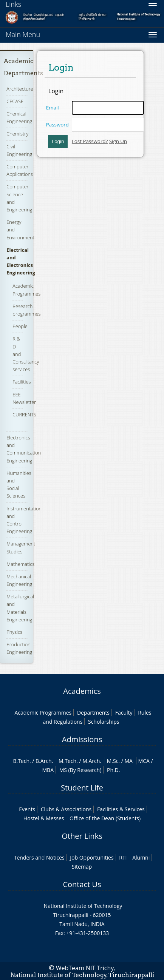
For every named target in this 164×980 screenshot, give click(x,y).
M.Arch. (92, 761)
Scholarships (104, 722)
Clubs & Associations (66, 809)
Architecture (20, 89)
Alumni (141, 857)
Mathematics (20, 564)
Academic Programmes (43, 713)
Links (13, 4)
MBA (48, 770)
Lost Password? (90, 141)
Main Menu (23, 34)
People (20, 326)
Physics (14, 632)
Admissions (82, 739)
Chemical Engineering (19, 117)
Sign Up (118, 141)
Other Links (82, 836)
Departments (93, 713)
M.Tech (67, 761)
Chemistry (17, 134)
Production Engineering (19, 648)
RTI (123, 857)
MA (128, 761)
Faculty (124, 713)
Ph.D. (114, 770)
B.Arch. (44, 761)
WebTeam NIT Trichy (85, 968)
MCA (144, 761)
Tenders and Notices (39, 857)
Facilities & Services (121, 809)
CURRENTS (24, 414)
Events (27, 809)
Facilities (22, 382)
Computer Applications (20, 170)
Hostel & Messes (44, 818)
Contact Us (82, 884)
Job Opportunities (92, 857)
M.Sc (113, 761)
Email (53, 108)
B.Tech (21, 761)
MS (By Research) (80, 770)
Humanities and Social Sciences (19, 485)
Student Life (82, 788)
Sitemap (82, 867)
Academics (82, 691)
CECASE (15, 101)
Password (57, 125)
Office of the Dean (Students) (105, 818)
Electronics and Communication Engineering (24, 449)
